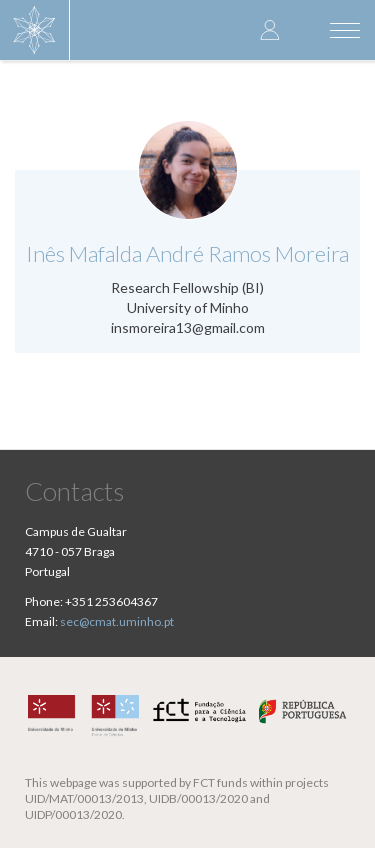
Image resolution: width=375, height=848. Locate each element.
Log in (270, 29)
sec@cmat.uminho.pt (117, 621)
